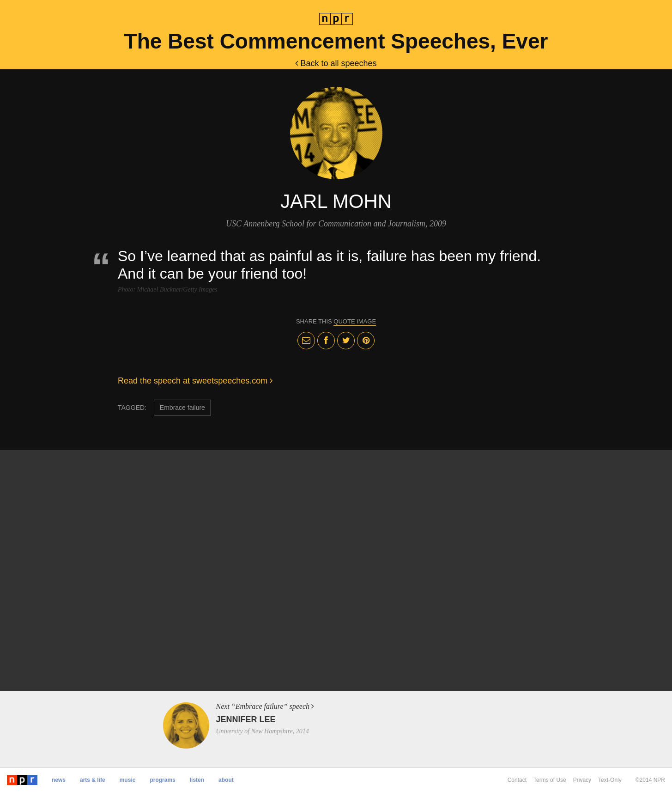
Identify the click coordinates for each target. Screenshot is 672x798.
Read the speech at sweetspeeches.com (195, 381)
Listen (197, 780)
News (59, 780)
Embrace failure (182, 408)
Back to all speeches (336, 63)
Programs (162, 780)
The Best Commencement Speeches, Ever (336, 41)
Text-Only (610, 780)
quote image (355, 321)
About (226, 780)
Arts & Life (93, 780)
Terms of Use (550, 780)
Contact (517, 780)
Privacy (582, 780)
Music (128, 780)
